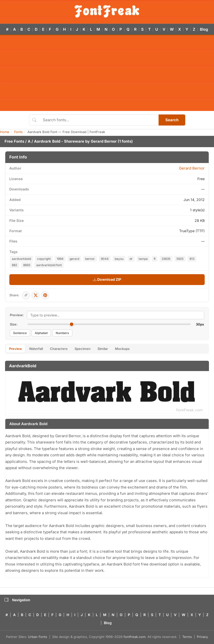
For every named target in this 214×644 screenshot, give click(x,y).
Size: (14, 324)
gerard (74, 259)
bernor (90, 259)
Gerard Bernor (104, 141)
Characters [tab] (59, 349)
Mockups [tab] (122, 349)
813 (192, 259)
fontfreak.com (134, 637)
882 (14, 265)
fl (155, 259)
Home (5, 132)
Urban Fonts (38, 637)
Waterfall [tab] (36, 349)
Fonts (18, 132)
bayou (119, 259)
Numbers (62, 333)
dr (131, 259)
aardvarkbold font (49, 265)
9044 (105, 259)
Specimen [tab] (83, 349)
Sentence (20, 333)
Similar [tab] (103, 349)
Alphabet (41, 333)
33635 (166, 259)
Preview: (17, 315)
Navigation (17, 600)
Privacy (202, 637)
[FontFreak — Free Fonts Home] (107, 11)
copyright (44, 259)
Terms (187, 637)
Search (172, 120)
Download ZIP (107, 279)
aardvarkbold (21, 259)
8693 (27, 265)
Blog (204, 29)
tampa (143, 259)
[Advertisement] (107, 73)
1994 (60, 259)
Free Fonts (14, 141)
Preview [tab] (16, 349)
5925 (180, 259)
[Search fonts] (99, 120)
